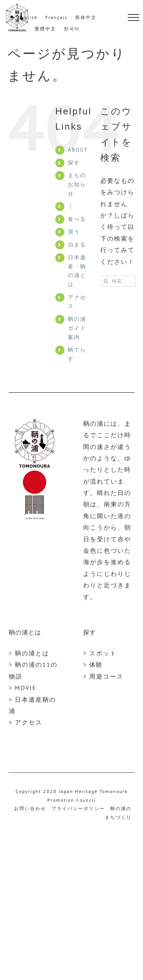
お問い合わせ (30, 808)
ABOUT (78, 150)
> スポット (100, 653)
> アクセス (26, 722)
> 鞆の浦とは (29, 653)
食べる (77, 219)
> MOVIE (23, 688)
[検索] (106, 281)
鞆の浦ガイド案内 (77, 328)
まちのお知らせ (77, 184)
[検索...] (118, 281)
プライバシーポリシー (78, 808)
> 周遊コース (103, 676)
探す (74, 163)
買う (74, 232)
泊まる (77, 244)
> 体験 (93, 664)
